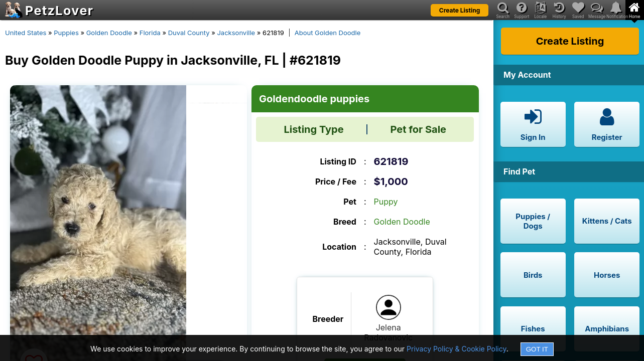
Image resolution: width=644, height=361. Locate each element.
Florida (150, 33)
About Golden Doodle (328, 33)
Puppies (66, 33)
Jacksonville (236, 33)
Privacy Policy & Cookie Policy (457, 349)
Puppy (386, 202)
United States (26, 33)
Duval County (189, 33)
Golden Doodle (109, 33)
